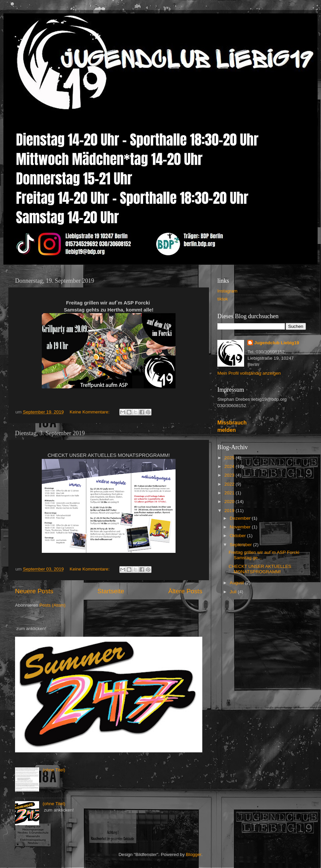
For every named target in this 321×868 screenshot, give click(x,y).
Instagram (227, 291)
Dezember (241, 518)
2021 (230, 493)
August (237, 583)
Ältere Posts (185, 591)
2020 (230, 502)
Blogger (194, 854)
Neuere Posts (34, 591)
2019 (230, 511)
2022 (230, 484)
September (241, 545)
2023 (230, 475)
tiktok (223, 299)
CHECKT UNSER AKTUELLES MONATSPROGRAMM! (260, 569)
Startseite (111, 591)
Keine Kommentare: (90, 412)
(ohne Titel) (54, 770)
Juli (234, 592)
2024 (230, 466)
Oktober (238, 536)
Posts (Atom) (52, 605)
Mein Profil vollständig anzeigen (249, 373)
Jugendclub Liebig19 (277, 343)
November (241, 527)
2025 (230, 458)
